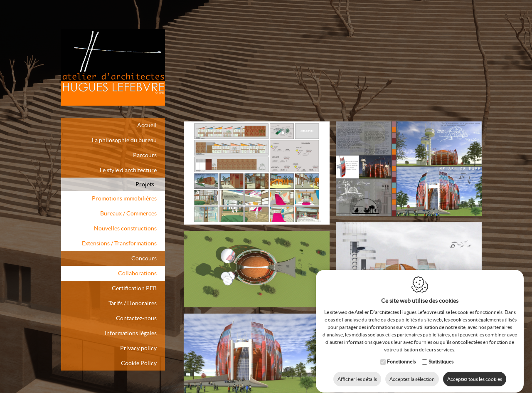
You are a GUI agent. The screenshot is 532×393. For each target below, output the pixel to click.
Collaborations (137, 273)
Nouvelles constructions (125, 228)
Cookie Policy (139, 363)
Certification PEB (134, 288)
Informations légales (131, 333)
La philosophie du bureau (124, 140)
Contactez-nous (136, 318)
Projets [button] (145, 184)
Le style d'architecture (128, 170)
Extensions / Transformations (119, 243)
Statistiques (441, 354)
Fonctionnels (401, 354)
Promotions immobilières (124, 198)
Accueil (147, 125)
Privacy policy (138, 348)
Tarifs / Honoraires (133, 303)
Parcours (145, 155)
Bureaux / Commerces (128, 213)
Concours (144, 258)
